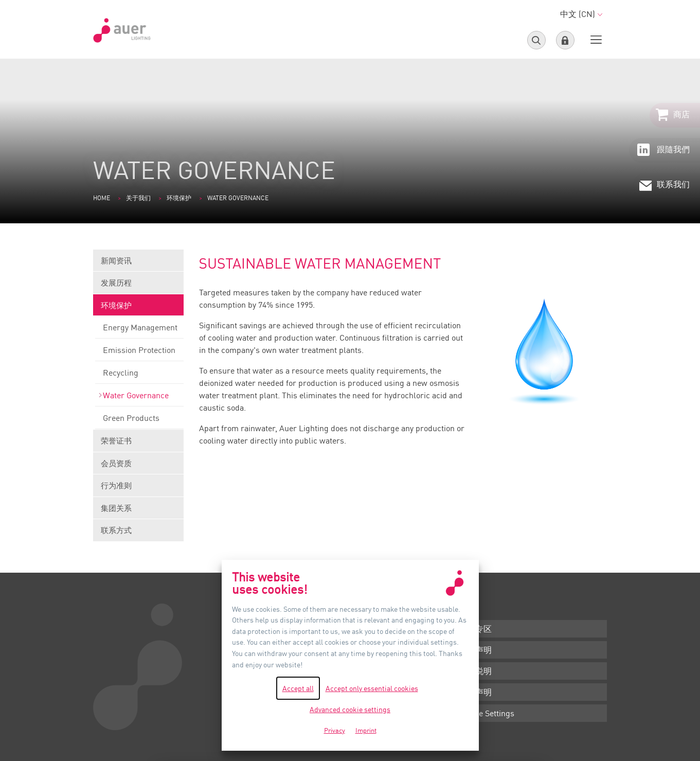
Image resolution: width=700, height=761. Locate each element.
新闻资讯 (138, 264)
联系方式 (116, 530)
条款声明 (475, 650)
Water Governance (139, 398)
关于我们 (138, 198)
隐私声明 (475, 692)
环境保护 (179, 198)
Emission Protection (139, 353)
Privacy (335, 730)
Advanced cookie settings (350, 709)
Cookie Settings (487, 713)
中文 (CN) (581, 14)
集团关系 (138, 511)
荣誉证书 (138, 444)
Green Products (139, 421)
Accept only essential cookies (372, 688)
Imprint (366, 730)
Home (102, 198)
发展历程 (138, 286)
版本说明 (475, 671)
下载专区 (475, 629)
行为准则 (138, 489)
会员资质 (138, 466)
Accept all (298, 688)
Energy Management (139, 330)
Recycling (139, 376)
